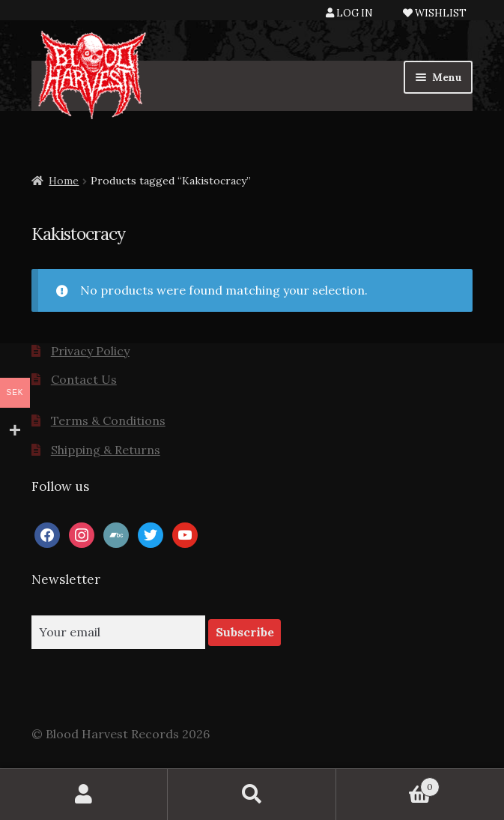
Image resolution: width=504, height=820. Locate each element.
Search (252, 795)
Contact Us (84, 379)
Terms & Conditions (108, 420)
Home (64, 181)
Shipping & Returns (106, 450)
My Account (84, 795)
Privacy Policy (90, 351)
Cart (388, 784)
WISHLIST (435, 13)
